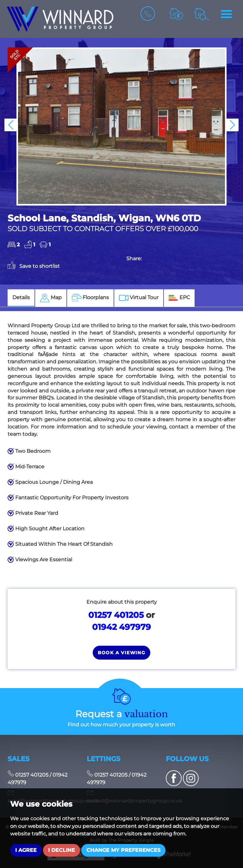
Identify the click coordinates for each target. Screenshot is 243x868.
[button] (11, 125)
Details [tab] (21, 297)
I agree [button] (26, 850)
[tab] (51, 298)
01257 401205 (116, 615)
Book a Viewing (122, 653)
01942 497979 (121, 627)
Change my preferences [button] (123, 850)
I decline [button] (62, 850)
